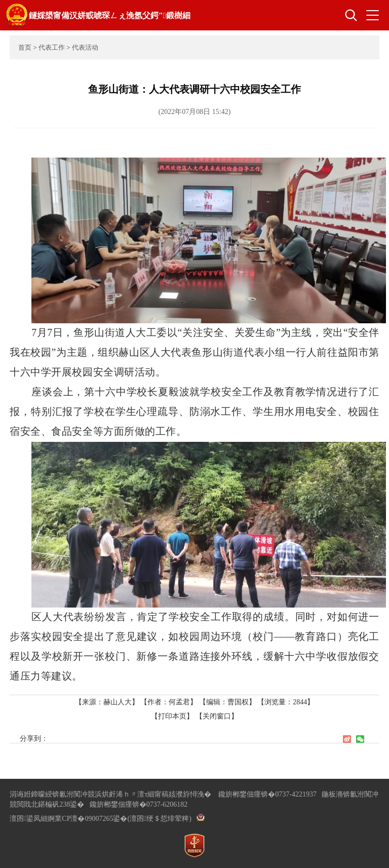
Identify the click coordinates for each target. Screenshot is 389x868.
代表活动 (85, 47)
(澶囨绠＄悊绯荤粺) (159, 819)
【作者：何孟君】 (169, 702)
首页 (25, 47)
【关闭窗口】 (217, 716)
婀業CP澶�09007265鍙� (87, 819)
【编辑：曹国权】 (227, 702)
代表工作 (52, 47)
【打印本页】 (172, 716)
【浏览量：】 (286, 702)
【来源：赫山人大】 (108, 702)
